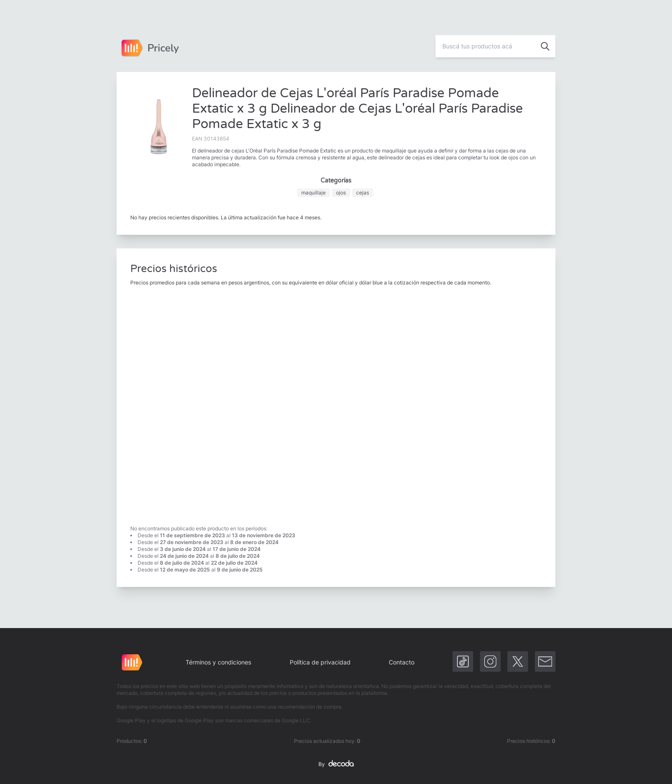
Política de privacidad (320, 662)
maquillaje (313, 193)
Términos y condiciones (218, 662)
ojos (341, 193)
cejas (363, 193)
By (336, 764)
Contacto (402, 662)
